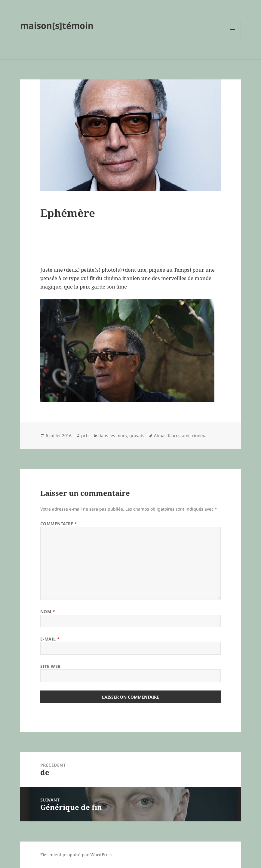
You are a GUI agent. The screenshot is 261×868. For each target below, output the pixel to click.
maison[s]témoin (57, 25)
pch (85, 436)
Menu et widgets (233, 38)
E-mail (50, 639)
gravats (137, 436)
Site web (51, 666)
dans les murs (113, 436)
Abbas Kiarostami (172, 436)
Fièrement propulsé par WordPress (76, 855)
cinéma (199, 436)
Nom (48, 612)
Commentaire (59, 524)
